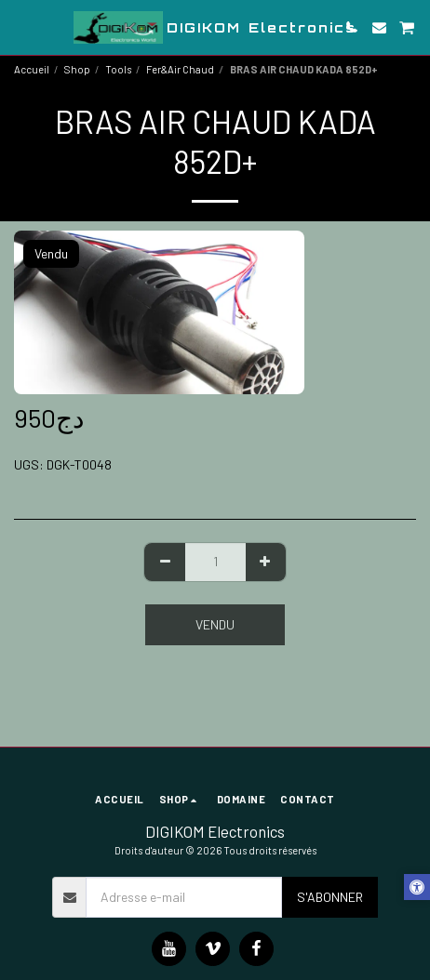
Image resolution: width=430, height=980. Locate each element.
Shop (77, 69)
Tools (118, 69)
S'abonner (330, 897)
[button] (20, 27)
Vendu (215, 624)
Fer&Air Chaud (180, 69)
